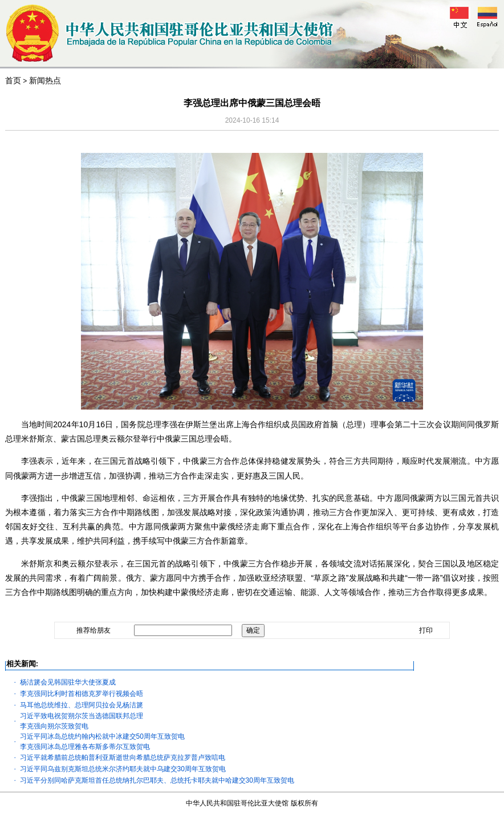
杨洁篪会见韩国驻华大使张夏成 (68, 682)
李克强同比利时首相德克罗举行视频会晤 (82, 694)
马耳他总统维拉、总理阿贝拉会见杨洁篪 (82, 705)
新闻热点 (45, 80)
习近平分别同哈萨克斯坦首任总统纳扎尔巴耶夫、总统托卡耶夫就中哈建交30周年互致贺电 (157, 780)
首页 (13, 80)
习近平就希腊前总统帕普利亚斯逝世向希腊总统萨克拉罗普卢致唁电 (123, 758)
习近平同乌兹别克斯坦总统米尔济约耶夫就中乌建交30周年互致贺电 (123, 769)
